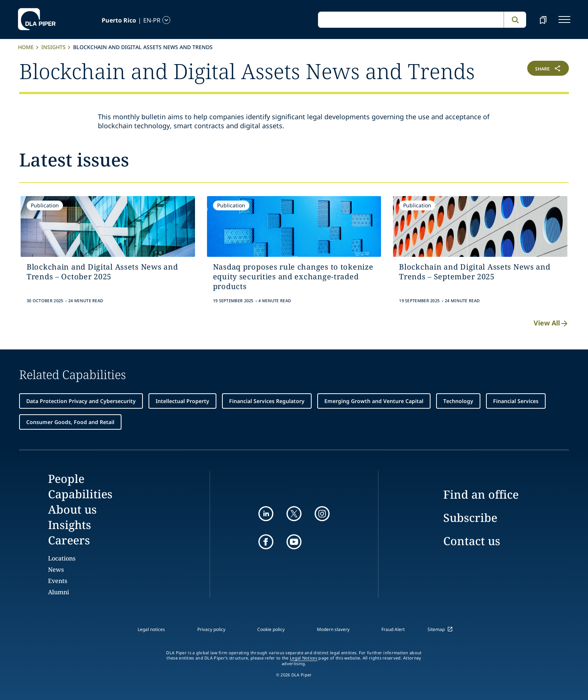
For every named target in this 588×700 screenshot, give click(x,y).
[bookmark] (543, 19)
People (66, 479)
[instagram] (322, 514)
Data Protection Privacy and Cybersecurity (81, 401)
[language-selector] (115, 20)
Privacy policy (211, 629)
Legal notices (151, 629)
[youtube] (294, 542)
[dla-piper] (37, 19)
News (56, 570)
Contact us (472, 541)
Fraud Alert (393, 629)
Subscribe (470, 518)
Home (26, 47)
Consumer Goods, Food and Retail (70, 422)
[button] (523, 70)
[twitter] (294, 514)
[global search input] (411, 20)
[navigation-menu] (564, 19)
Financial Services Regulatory (267, 401)
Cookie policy (271, 629)
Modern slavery (333, 629)
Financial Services (516, 401)
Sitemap (436, 629)
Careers (69, 540)
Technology (458, 401)
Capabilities (80, 494)
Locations (62, 558)
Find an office (481, 494)
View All (551, 323)
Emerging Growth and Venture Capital (374, 401)
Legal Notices (304, 658)
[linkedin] (266, 514)
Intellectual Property (182, 401)
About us (72, 509)
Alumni (58, 592)
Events (58, 581)
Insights (53, 47)
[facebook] (266, 542)
